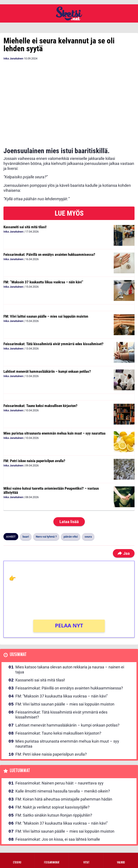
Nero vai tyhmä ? (46, 537)
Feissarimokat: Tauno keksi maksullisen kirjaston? (40, 406)
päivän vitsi (71, 537)
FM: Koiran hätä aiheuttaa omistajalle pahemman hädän (64, 799)
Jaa (124, 553)
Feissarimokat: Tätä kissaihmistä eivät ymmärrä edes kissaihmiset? (53, 344)
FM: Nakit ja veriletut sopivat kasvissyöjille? (53, 807)
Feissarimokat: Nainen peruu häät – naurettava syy (59, 783)
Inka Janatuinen (13, 58)
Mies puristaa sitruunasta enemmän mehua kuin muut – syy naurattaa (54, 433)
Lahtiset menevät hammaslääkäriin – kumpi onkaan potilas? (47, 371)
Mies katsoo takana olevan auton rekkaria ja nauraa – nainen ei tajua (70, 669)
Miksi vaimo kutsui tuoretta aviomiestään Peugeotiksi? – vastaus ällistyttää (51, 490)
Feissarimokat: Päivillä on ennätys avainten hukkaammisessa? (49, 254)
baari (26, 537)
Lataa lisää (69, 522)
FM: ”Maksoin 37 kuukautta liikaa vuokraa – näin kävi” (43, 282)
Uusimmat (18, 655)
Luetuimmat (20, 771)
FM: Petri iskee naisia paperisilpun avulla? (34, 461)
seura (88, 537)
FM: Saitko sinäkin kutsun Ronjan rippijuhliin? (54, 815)
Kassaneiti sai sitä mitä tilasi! (25, 227)
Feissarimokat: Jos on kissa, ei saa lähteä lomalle (58, 839)
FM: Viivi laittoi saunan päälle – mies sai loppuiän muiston (46, 316)
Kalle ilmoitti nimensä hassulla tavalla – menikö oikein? (63, 791)
